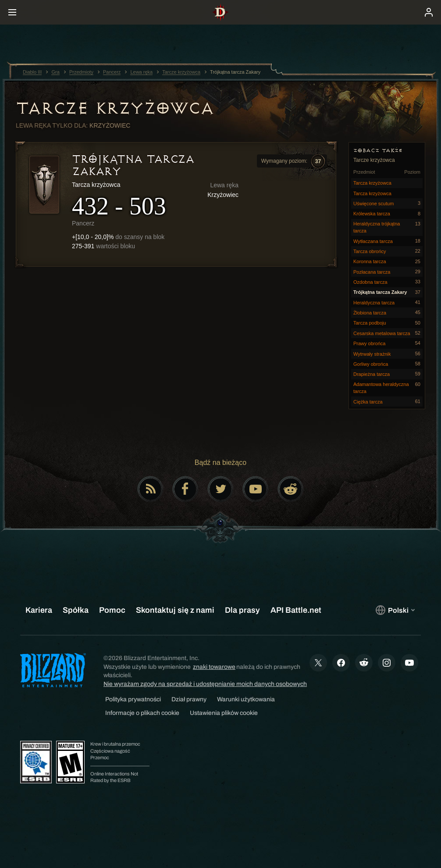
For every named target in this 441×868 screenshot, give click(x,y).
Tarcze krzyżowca (115, 108)
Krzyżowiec (110, 125)
